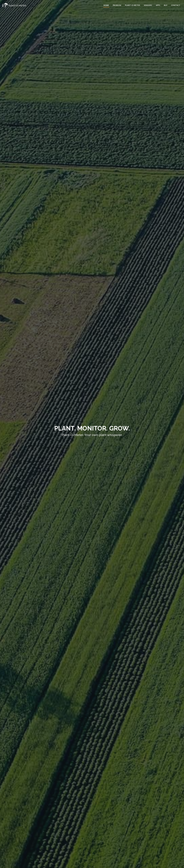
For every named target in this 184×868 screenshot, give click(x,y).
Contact (176, 5)
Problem (117, 5)
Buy (166, 5)
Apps (158, 5)
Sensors (148, 5)
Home (106, 5)
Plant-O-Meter (132, 5)
